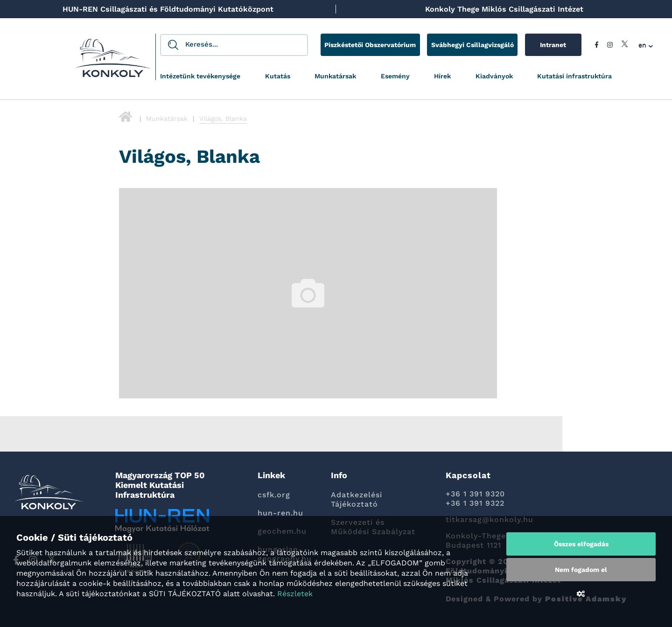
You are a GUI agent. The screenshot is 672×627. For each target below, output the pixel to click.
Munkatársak (335, 76)
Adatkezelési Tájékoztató (357, 499)
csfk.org (274, 495)
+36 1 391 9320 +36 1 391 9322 (475, 498)
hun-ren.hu (280, 513)
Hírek (442, 76)
